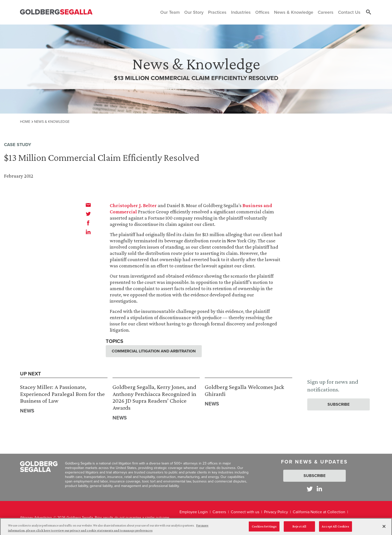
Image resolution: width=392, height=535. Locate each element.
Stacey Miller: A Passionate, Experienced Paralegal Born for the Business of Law (62, 394)
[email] (88, 205)
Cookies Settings (264, 528)
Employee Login (194, 512)
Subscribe (338, 404)
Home (25, 122)
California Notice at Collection (319, 512)
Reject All (299, 528)
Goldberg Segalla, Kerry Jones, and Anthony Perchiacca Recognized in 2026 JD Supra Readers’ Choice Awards (154, 397)
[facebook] (88, 223)
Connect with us (245, 512)
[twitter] (88, 214)
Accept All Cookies (335, 528)
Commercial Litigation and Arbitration (154, 351)
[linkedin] (88, 232)
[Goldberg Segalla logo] (56, 12)
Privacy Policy (276, 512)
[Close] (384, 528)
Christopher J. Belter (133, 205)
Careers (219, 512)
